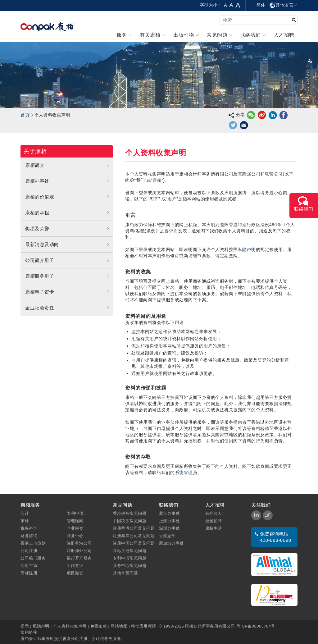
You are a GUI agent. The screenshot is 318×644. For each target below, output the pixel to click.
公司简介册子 (67, 260)
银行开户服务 (79, 558)
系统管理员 (186, 473)
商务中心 (75, 536)
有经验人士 (216, 513)
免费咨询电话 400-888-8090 (276, 537)
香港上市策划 (33, 543)
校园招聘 (214, 521)
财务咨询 (29, 536)
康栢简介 (67, 165)
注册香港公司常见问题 (134, 528)
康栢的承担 (67, 213)
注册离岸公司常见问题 (134, 536)
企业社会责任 (67, 308)
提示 (25, 626)
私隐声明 (247, 249)
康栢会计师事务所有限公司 (210, 626)
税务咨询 (29, 528)
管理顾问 (75, 521)
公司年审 (29, 566)
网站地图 (119, 626)
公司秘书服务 (33, 558)
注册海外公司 (79, 551)
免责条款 (99, 626)
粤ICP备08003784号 (256, 626)
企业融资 (75, 528)
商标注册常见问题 (129, 551)
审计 (25, 521)
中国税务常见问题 (129, 521)
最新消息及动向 (67, 244)
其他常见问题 (125, 573)
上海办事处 (169, 521)
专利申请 (75, 513)
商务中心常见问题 (129, 566)
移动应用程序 (144, 626)
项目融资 (75, 573)
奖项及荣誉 (67, 229)
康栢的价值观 (67, 197)
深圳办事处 (169, 528)
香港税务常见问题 (129, 513)
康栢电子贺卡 (67, 292)
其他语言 (283, 5)
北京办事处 (169, 513)
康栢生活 (214, 528)
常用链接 (29, 632)
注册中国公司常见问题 (134, 543)
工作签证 (75, 566)
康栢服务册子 (67, 276)
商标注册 (29, 573)
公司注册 (29, 551)
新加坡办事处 (172, 543)
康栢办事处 (67, 181)
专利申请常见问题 (129, 558)
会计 (25, 513)
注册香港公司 (79, 543)
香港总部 (167, 536)
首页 (25, 115)
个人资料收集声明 (70, 626)
